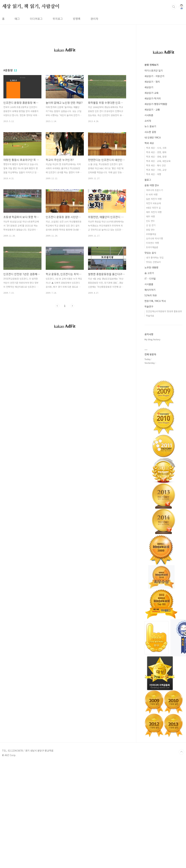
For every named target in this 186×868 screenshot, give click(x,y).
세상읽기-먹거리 (153, 98)
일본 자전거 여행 (154, 199)
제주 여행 (150, 216)
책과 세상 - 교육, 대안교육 (158, 161)
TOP (181, 752)
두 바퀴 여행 (152, 194)
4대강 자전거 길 (153, 208)
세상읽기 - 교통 (152, 110)
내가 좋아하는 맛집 (155, 258)
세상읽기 (149, 87)
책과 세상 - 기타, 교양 (156, 170)
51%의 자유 (151, 295)
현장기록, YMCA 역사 (155, 301)
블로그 (148, 180)
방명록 (77, 19)
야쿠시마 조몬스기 (154, 190)
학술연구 (149, 306)
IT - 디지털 (150, 279)
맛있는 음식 (150, 253)
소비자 (148, 121)
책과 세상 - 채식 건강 (156, 165)
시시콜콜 (149, 284)
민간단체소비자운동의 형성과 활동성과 (164, 311)
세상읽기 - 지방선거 (154, 76)
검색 (174, 7)
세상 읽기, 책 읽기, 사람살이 (31, 7)
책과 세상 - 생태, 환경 (156, 157)
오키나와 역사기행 (154, 238)
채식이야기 (150, 290)
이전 (57, 306)
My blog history (152, 339)
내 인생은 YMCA (153, 137)
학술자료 (150, 316)
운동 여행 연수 (152, 185)
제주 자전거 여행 (154, 212)
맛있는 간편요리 (153, 262)
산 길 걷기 (151, 225)
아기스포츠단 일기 (154, 70)
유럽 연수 (150, 230)
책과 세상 (149, 143)
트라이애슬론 (152, 247)
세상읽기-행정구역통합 (156, 104)
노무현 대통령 (151, 267)
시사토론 (149, 115)
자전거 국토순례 (153, 203)
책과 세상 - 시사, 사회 (156, 148)
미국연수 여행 (152, 243)
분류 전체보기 (151, 65)
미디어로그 (36, 19)
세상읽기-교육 (152, 93)
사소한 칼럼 (150, 132)
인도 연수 (150, 221)
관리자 (94, 19)
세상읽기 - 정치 (152, 82)
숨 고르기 (149, 273)
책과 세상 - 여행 (154, 174)
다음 (72, 306)
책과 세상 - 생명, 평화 (156, 152)
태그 (17, 19)
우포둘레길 (151, 234)
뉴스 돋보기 (150, 126)
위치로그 (58, 19)
